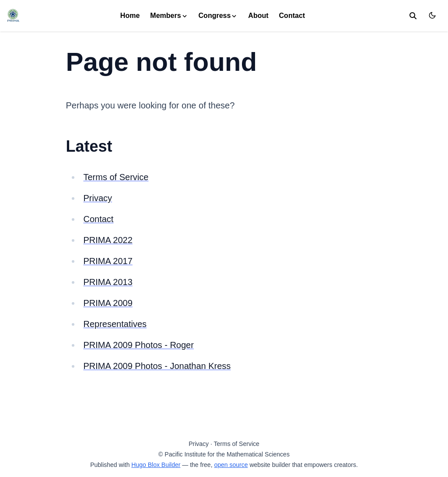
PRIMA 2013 (108, 282)
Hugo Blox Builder (156, 465)
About (258, 16)
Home (130, 16)
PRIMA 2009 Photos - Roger (139, 345)
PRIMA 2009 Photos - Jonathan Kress (157, 366)
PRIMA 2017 (108, 261)
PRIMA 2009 (108, 303)
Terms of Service (116, 177)
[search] (413, 16)
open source (231, 465)
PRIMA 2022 (108, 240)
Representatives (115, 324)
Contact (292, 16)
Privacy (98, 198)
